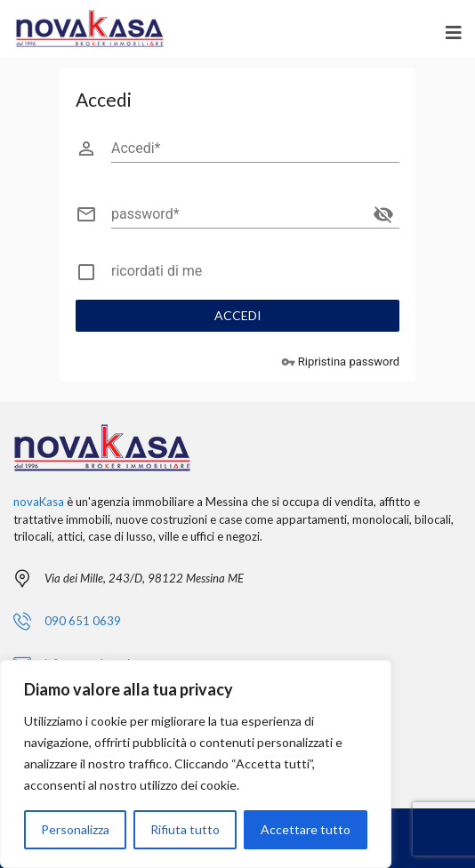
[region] (196, 764)
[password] (239, 214)
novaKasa (39, 502)
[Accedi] (255, 149)
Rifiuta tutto (185, 829)
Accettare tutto (306, 829)
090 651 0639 (83, 621)
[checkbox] (237, 275)
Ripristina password (340, 362)
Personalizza (75, 829)
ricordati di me (157, 271)
